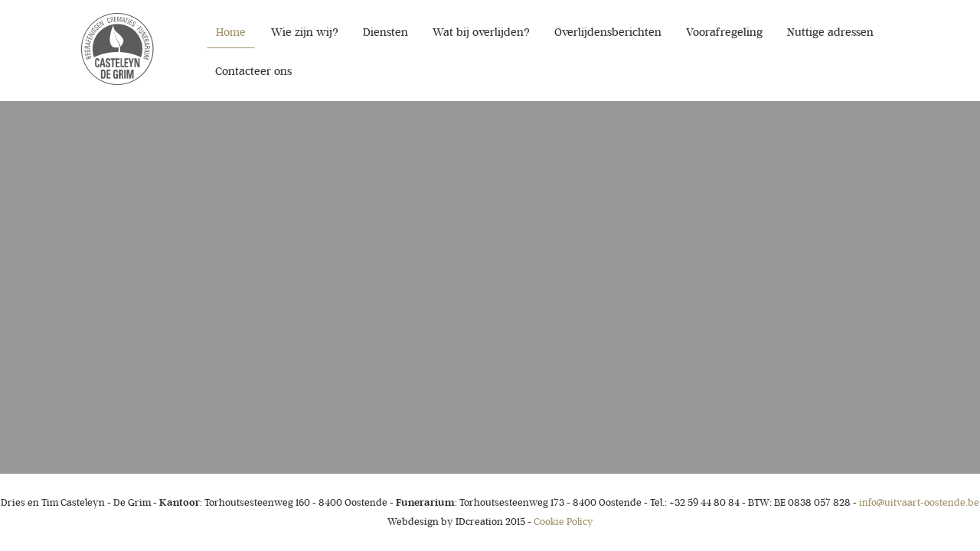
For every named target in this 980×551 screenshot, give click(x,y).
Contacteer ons (253, 72)
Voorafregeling (724, 33)
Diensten (385, 33)
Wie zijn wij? (305, 33)
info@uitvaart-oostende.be (919, 502)
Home (231, 33)
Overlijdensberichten (608, 33)
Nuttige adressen (830, 33)
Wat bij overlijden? (481, 33)
